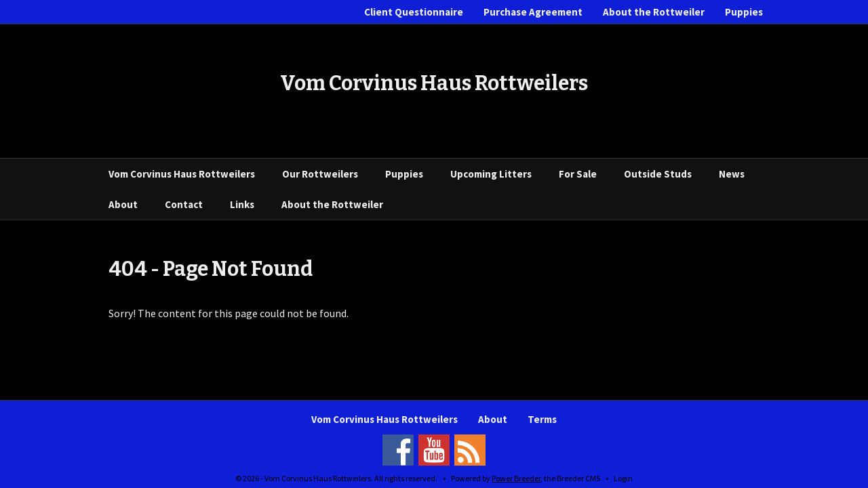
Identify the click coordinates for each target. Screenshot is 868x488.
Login (623, 478)
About (123, 204)
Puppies (744, 12)
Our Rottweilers (320, 174)
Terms (542, 419)
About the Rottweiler (654, 12)
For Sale (578, 174)
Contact (184, 204)
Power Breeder (516, 478)
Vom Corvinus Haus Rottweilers (182, 174)
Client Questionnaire (414, 12)
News (732, 174)
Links (242, 204)
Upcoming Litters (491, 174)
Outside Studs (658, 174)
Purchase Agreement (533, 12)
